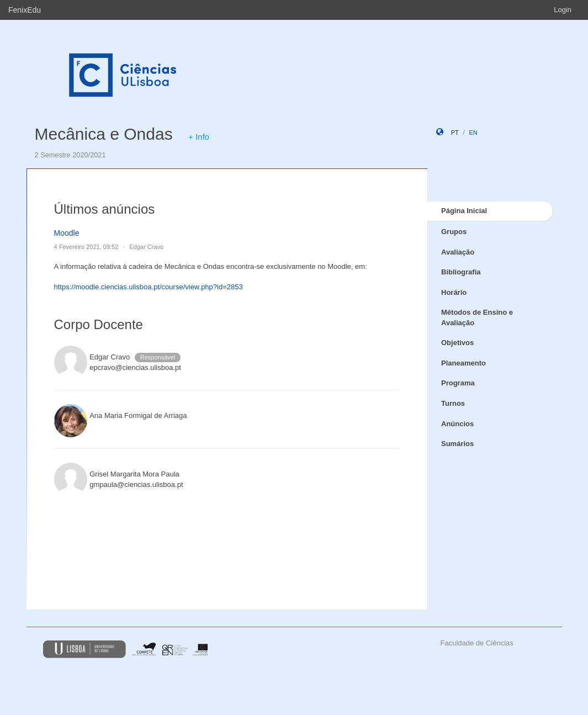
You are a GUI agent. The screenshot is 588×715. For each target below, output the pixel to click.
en (473, 133)
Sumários (457, 444)
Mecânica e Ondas (104, 134)
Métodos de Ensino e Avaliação (477, 317)
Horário (454, 292)
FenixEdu (25, 10)
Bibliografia (461, 272)
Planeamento (463, 363)
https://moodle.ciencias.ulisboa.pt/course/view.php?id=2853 (149, 287)
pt (455, 133)
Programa (458, 383)
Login (563, 10)
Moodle (67, 233)
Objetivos (457, 343)
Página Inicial (464, 211)
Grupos (454, 232)
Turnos (453, 403)
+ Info (199, 137)
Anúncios (457, 424)
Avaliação (458, 252)
